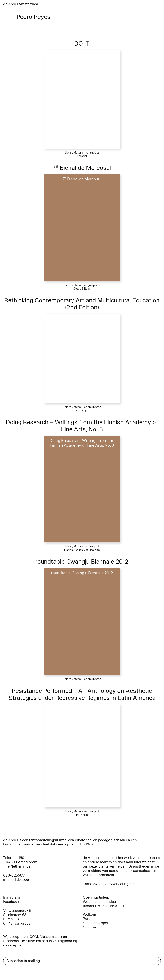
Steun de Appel (95, 923)
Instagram (12, 897)
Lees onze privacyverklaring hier (109, 884)
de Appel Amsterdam (21, 4)
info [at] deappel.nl (18, 880)
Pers (87, 919)
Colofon (89, 927)
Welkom (89, 914)
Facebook (11, 902)
